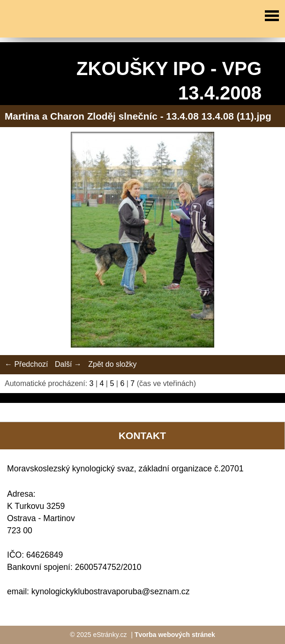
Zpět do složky (112, 364)
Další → (68, 364)
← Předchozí (26, 364)
